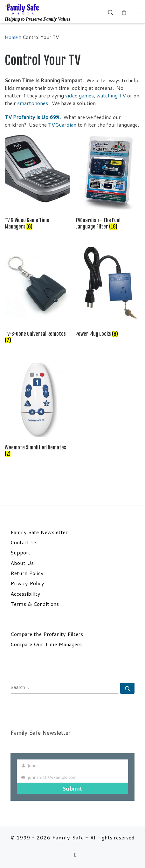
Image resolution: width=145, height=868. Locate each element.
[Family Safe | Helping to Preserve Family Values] (22, 9)
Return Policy (27, 573)
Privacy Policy (27, 583)
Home (11, 37)
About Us (22, 563)
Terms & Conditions (35, 604)
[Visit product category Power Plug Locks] (108, 293)
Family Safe (68, 837)
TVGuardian (63, 125)
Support (21, 553)
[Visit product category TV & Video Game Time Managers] (37, 183)
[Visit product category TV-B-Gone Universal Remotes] (37, 297)
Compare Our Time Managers (46, 644)
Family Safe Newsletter (39, 532)
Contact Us (24, 542)
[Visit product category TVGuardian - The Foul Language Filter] (108, 183)
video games (79, 95)
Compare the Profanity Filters (47, 634)
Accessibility (25, 594)
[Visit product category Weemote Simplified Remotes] (37, 411)
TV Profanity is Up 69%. (33, 117)
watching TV (111, 95)
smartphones (33, 103)
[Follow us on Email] (75, 855)
